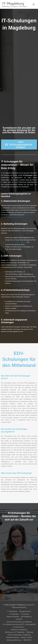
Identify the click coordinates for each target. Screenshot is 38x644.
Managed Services (25, 611)
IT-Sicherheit (25, 614)
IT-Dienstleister (12, 611)
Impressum (30, 605)
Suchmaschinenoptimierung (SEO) (16, 242)
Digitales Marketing (13, 617)
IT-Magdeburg (13, 3)
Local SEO (19, 619)
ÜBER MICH (27, 640)
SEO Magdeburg (26, 617)
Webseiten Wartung (13, 637)
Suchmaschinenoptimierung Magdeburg (19, 622)
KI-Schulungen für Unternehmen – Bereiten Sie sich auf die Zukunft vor (19, 516)
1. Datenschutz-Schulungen (16, 201)
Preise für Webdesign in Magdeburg (19, 635)
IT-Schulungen (14, 614)
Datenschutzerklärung (19, 607)
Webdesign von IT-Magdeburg (14, 632)
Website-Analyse (26, 637)
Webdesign (30, 632)
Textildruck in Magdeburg (19, 630)
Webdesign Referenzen (14, 640)
